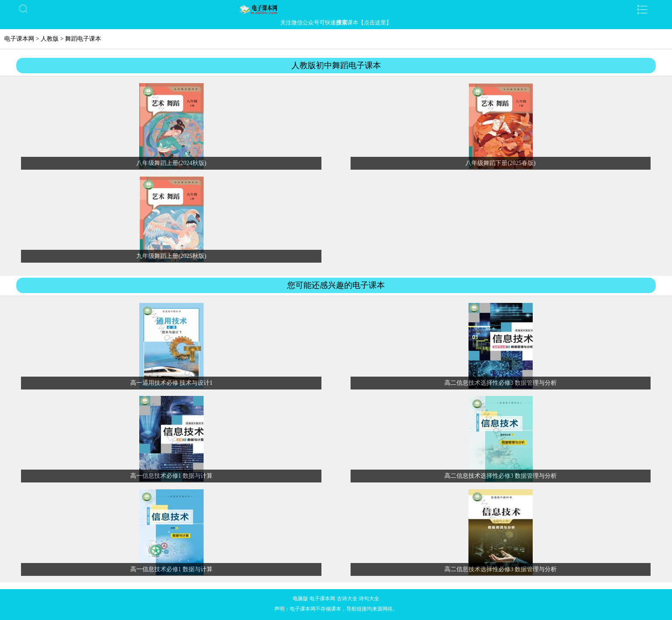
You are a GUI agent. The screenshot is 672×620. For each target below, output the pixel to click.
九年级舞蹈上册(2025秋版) (171, 256)
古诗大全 (347, 599)
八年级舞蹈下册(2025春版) (500, 163)
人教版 (50, 39)
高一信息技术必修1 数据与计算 (172, 476)
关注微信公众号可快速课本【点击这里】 (336, 22)
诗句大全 (369, 599)
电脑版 (300, 599)
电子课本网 (19, 39)
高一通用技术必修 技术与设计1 (172, 383)
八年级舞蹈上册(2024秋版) (171, 163)
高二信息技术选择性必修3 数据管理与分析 (501, 383)
